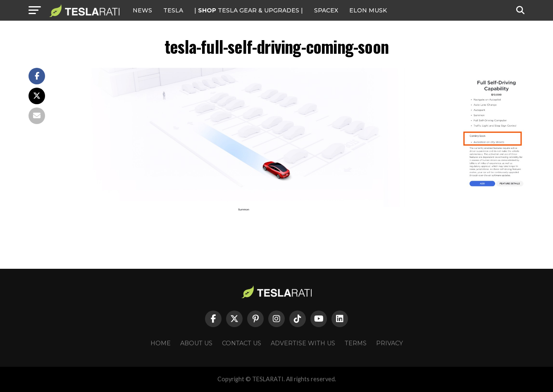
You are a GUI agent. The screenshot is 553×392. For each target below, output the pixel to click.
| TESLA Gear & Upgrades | (249, 10)
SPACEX (326, 10)
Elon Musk (368, 10)
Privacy (390, 343)
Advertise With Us (303, 343)
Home (161, 343)
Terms (356, 343)
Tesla (173, 10)
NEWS (142, 10)
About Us (196, 343)
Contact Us (242, 343)
